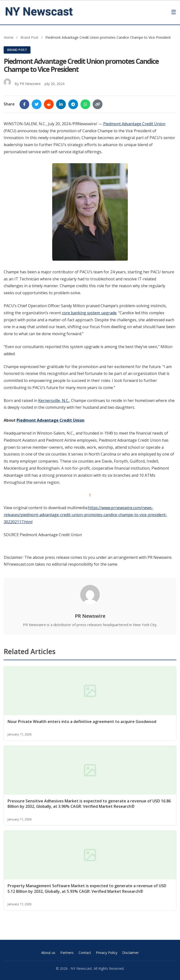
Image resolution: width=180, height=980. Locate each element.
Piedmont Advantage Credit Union (134, 124)
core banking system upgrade (89, 313)
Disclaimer (130, 953)
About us (48, 953)
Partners (67, 953)
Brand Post (30, 37)
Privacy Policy (107, 953)
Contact (85, 953)
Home (9, 37)
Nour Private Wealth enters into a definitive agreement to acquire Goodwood (82, 722)
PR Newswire (30, 84)
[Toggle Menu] (174, 12)
